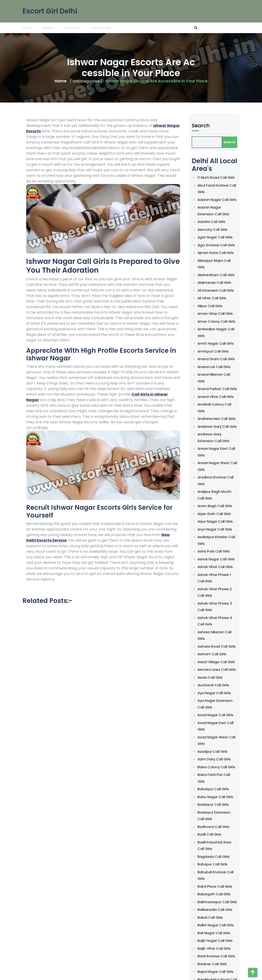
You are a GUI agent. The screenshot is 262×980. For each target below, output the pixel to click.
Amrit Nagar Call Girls (238, 343)
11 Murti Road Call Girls (239, 177)
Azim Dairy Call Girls (237, 759)
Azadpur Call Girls (235, 751)
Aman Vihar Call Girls (238, 314)
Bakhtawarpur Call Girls (240, 902)
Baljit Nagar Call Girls (238, 941)
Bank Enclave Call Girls (239, 956)
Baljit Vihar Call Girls (237, 948)
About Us (73, 28)
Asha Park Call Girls (236, 551)
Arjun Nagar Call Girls (238, 521)
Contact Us (100, 28)
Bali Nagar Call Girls (237, 933)
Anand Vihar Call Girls (238, 397)
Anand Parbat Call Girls (240, 389)
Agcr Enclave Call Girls (239, 245)
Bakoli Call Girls (233, 917)
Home (28, 28)
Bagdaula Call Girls (236, 857)
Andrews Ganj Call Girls (240, 426)
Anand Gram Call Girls (239, 359)
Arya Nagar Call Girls (238, 529)
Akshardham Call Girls (239, 275)
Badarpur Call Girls (236, 804)
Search (224, 126)
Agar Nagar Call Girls (238, 237)
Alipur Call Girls (233, 306)
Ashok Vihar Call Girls (238, 567)
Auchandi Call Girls (236, 685)
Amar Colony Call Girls (239, 321)
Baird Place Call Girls (238, 886)
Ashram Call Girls (235, 654)
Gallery (49, 28)
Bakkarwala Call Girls (238, 910)
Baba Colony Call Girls (239, 767)
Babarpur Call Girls (236, 789)
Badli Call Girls (232, 834)
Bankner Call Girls (235, 964)
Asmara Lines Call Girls (239, 669)
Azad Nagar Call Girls (238, 715)
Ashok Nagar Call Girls (239, 559)
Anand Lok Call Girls (237, 367)
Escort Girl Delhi (50, 11)
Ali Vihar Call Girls (235, 298)
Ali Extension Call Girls (238, 290)
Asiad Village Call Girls (239, 662)
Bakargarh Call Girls (237, 894)
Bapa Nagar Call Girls (238, 972)
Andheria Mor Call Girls (239, 419)
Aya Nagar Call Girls (237, 693)
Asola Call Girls (233, 677)
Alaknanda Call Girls (237, 282)
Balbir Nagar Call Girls (238, 925)
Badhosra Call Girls (236, 827)
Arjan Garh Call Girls (237, 514)
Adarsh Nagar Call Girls (240, 200)
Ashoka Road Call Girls (239, 646)
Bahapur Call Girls (235, 864)
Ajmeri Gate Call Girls (238, 253)
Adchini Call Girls (234, 222)
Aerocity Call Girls (235, 229)
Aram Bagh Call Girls (238, 506)
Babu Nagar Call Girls (238, 797)
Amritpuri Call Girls (236, 351)
